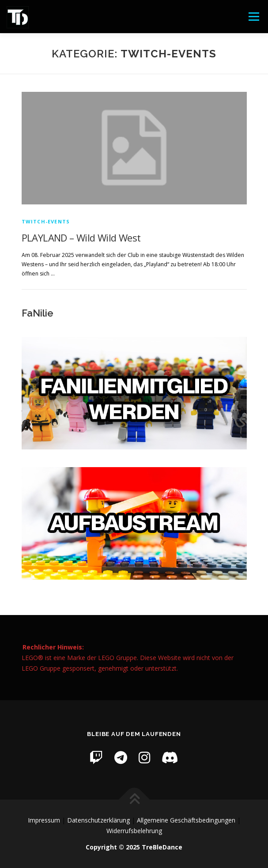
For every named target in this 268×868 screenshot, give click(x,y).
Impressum (44, 820)
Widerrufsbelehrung (134, 831)
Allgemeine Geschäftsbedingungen (186, 820)
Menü (253, 17)
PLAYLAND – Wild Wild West (81, 238)
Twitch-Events (46, 221)
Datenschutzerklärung (98, 820)
